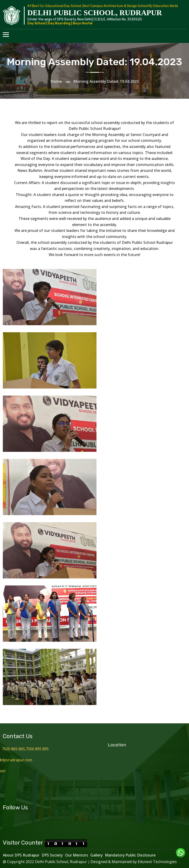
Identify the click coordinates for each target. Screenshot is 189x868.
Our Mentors (77, 855)
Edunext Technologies (157, 862)
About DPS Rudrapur (21, 855)
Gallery (96, 855)
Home (56, 81)
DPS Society (52, 855)
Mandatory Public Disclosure (130, 855)
